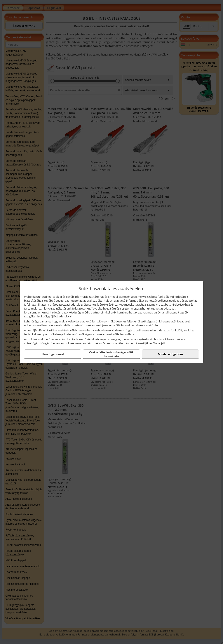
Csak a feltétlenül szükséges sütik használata (111, 354)
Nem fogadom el (53, 354)
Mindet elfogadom (170, 354)
